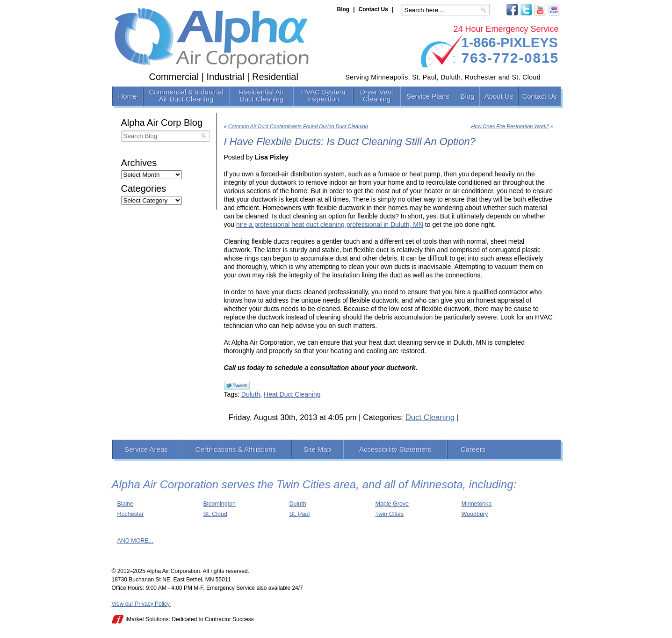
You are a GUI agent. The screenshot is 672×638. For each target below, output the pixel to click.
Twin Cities (390, 514)
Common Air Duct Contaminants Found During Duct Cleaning (298, 126)
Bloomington (220, 504)
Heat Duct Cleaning (292, 394)
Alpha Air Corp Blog (162, 123)
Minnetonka (477, 504)
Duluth (251, 394)
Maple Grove (392, 504)
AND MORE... (136, 541)
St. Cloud (215, 514)
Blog (343, 9)
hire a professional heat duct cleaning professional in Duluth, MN (330, 225)
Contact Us (373, 9)
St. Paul (300, 514)
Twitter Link (237, 385)
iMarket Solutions (147, 619)
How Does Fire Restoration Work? (510, 126)
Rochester (131, 514)
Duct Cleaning (430, 417)
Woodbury (475, 514)
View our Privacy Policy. (141, 604)
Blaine (126, 504)
